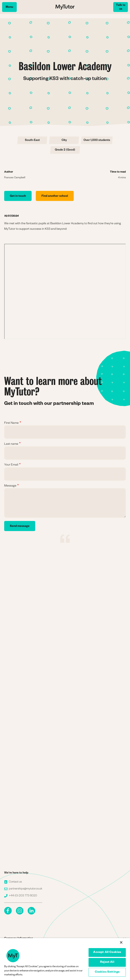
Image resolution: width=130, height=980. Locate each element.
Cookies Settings (107, 972)
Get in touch (18, 196)
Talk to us (121, 7)
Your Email (11, 465)
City (64, 141)
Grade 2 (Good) (65, 150)
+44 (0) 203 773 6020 (21, 896)
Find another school (55, 196)
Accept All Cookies (107, 952)
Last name (11, 444)
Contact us (13, 882)
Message (10, 486)
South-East (32, 141)
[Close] (121, 942)
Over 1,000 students (97, 141)
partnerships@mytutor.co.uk (23, 889)
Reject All (107, 962)
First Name (11, 423)
